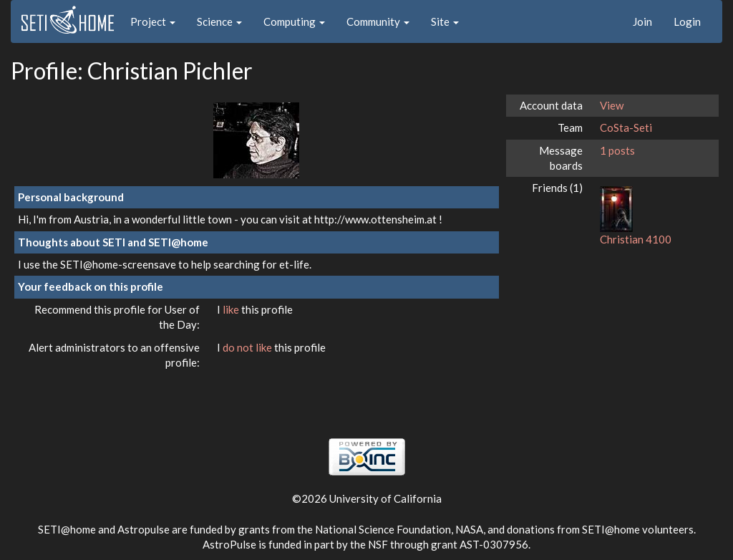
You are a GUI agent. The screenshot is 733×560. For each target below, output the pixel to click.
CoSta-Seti (626, 127)
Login (687, 21)
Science (219, 21)
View (612, 105)
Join (642, 21)
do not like (248, 347)
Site (445, 21)
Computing (294, 21)
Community (378, 21)
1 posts (617, 150)
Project (153, 21)
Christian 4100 (636, 239)
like (232, 309)
